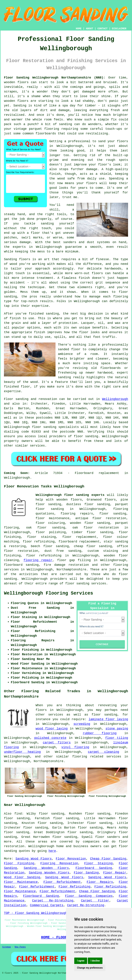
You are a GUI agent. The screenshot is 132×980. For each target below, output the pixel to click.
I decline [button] (95, 961)
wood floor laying (52, 729)
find (18, 814)
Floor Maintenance (21, 882)
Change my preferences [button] (90, 968)
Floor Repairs (100, 882)
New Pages (20, 947)
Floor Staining (98, 863)
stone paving (117, 729)
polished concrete (50, 738)
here (52, 851)
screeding (82, 724)
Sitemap (7, 947)
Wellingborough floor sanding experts (70, 495)
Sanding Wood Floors (34, 859)
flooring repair (38, 560)
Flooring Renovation (59, 863)
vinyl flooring (75, 747)
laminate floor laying (108, 719)
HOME (79, 29)
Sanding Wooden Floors (46, 868)
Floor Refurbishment (62, 882)
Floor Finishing (19, 863)
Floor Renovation (71, 859)
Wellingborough (115, 399)
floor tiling (117, 738)
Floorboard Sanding (94, 868)
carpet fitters (57, 743)
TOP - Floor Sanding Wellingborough (35, 913)
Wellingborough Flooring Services (48, 593)
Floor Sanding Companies (89, 896)
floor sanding (97, 504)
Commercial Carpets (47, 905)
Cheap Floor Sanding (108, 859)
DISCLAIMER (119, 29)
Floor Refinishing (75, 887)
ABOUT (90, 29)
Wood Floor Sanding (22, 877)
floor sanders (108, 837)
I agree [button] (81, 961)
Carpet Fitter (95, 901)
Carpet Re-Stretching (53, 901)
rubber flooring (100, 733)
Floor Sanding (86, 873)
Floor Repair (115, 873)
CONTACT (103, 29)
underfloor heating (22, 752)
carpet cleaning (104, 752)
